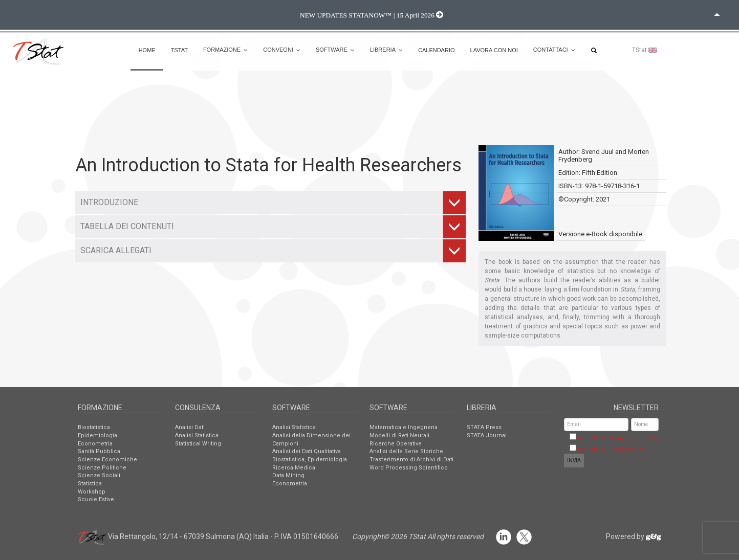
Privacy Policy (625, 449)
